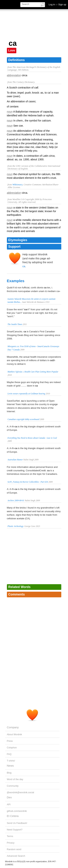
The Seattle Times (15, 324)
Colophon (12, 748)
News (10, 766)
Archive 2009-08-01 (16, 500)
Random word (14, 849)
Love (12, 50)
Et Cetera (13, 816)
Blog (9, 773)
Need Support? (15, 830)
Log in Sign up (57, 4)
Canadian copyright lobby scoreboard (23, 419)
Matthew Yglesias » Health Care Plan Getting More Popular (33, 372)
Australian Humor (15, 460)
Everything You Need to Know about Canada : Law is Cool (32, 438)
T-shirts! (11, 761)
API (9, 804)
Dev (9, 797)
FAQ (9, 754)
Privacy (11, 843)
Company (13, 727)
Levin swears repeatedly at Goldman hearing (26, 394)
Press (10, 741)
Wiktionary (17, 185)
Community (13, 786)
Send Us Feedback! (17, 823)
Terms (10, 836)
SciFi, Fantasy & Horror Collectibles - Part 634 (28, 482)
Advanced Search (16, 856)
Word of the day (15, 779)
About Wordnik (15, 734)
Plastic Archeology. (16, 526)
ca (24, 266)
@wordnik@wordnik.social (20, 792)
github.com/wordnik (17, 811)
